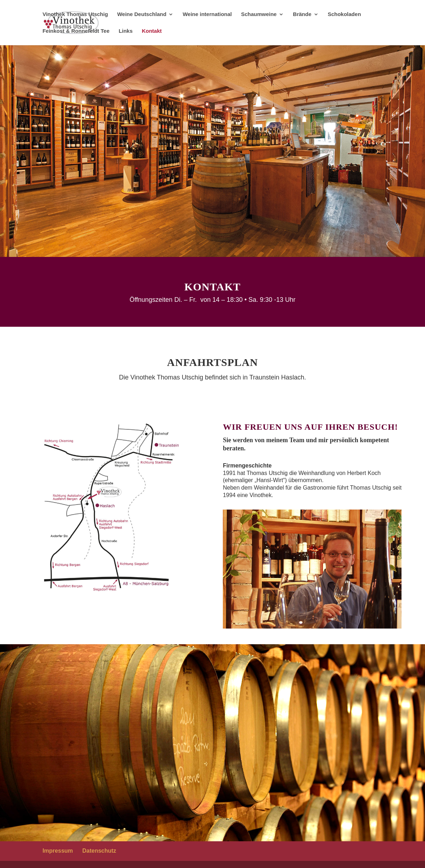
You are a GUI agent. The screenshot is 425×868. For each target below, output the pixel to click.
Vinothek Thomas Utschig (75, 14)
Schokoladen (344, 14)
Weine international (207, 14)
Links (125, 31)
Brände (302, 14)
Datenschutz (99, 851)
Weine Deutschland (142, 14)
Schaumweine (259, 14)
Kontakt (152, 31)
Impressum (57, 851)
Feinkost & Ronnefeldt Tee (76, 31)
